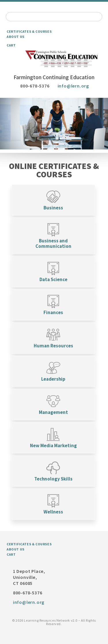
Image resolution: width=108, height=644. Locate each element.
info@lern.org (73, 86)
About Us (16, 37)
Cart (11, 45)
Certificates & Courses (29, 31)
